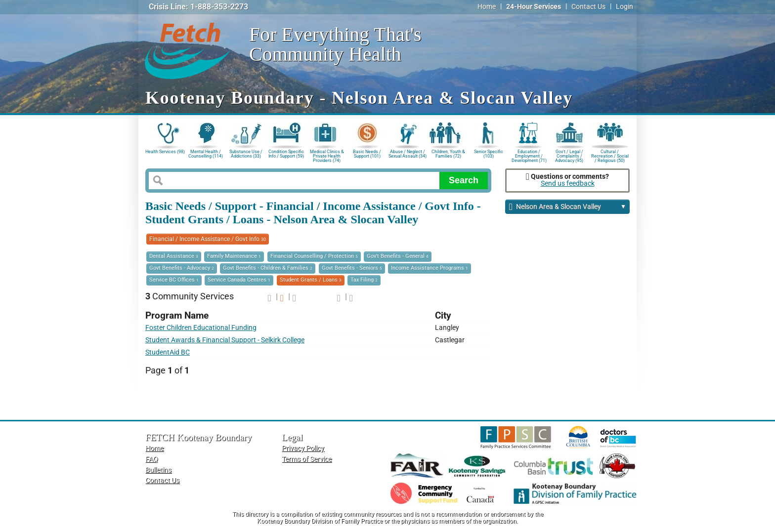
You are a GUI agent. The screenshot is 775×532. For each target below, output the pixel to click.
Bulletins (158, 470)
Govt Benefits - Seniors (352, 268)
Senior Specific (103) (489, 154)
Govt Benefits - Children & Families (268, 268)
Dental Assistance (174, 256)
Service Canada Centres (239, 280)
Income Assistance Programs (430, 268)
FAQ (152, 459)
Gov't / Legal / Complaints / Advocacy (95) (569, 155)
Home (487, 7)
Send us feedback (568, 184)
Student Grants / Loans (311, 280)
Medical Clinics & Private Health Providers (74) (327, 155)
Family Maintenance (234, 256)
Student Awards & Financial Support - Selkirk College (225, 340)
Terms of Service (307, 459)
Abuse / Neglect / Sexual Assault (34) (408, 154)
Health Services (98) (165, 152)
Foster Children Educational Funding (201, 328)
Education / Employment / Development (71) (529, 155)
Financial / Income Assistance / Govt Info (208, 239)
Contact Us (588, 7)
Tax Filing (364, 280)
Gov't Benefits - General (398, 256)
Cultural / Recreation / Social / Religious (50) (610, 155)
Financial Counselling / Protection (314, 256)
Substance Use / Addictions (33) (246, 154)
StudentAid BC (168, 352)
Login (624, 7)
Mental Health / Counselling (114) (206, 154)
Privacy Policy (303, 448)
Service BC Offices (174, 280)
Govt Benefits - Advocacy (182, 268)
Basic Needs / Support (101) (367, 154)
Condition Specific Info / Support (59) (286, 154)
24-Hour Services (534, 7)
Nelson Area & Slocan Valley (568, 207)
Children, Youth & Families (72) (448, 154)
